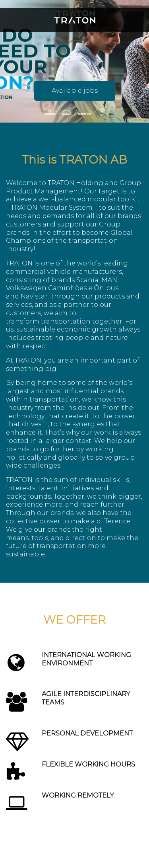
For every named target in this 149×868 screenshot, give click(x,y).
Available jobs (75, 91)
